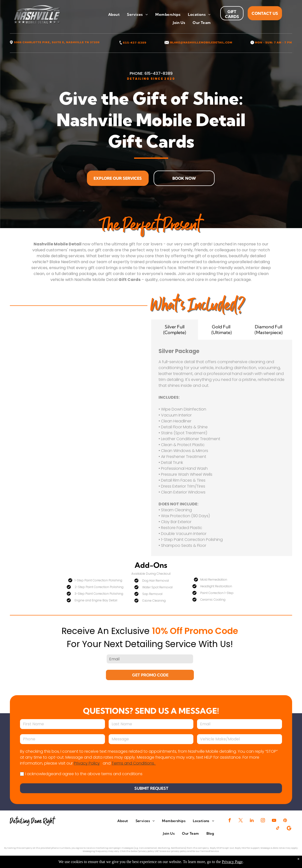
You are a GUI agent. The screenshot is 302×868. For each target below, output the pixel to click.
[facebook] (230, 821)
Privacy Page (232, 862)
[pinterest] (285, 821)
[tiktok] (278, 829)
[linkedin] (252, 821)
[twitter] (241, 821)
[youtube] (274, 821)
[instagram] (263, 821)
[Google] (289, 829)
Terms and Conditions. (134, 763)
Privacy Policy (87, 763)
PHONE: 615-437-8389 (151, 73)
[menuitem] (114, 15)
